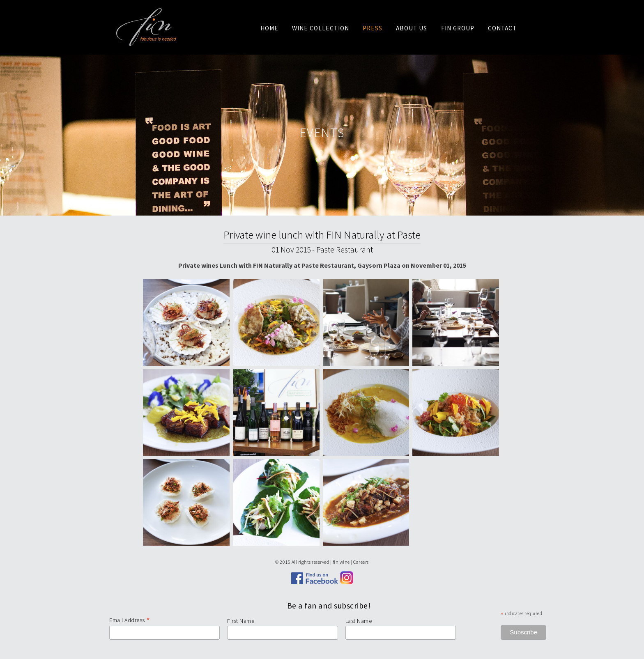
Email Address (130, 620)
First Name (241, 621)
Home (269, 28)
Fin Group (458, 28)
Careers (361, 562)
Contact (502, 28)
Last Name (359, 621)
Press (373, 28)
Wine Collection (321, 28)
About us (412, 28)
